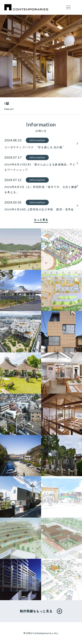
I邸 (7, 103)
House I (9, 109)
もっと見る (41, 220)
